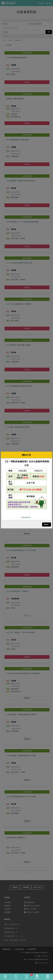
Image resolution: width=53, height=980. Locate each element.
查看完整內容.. (26, 517)
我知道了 (47, 524)
